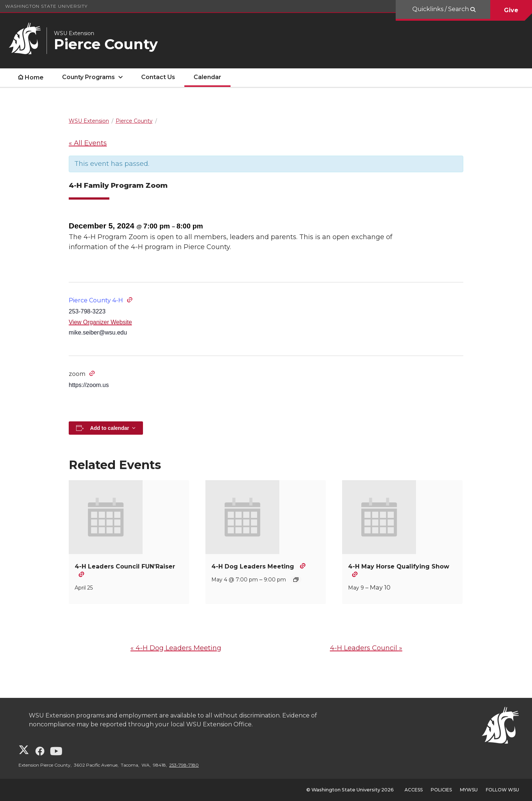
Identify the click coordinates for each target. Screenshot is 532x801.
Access (414, 790)
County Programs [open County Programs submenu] (88, 77)
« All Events (88, 143)
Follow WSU (502, 790)
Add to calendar (110, 428)
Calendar (207, 77)
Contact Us (158, 77)
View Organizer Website (100, 322)
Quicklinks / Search (441, 9)
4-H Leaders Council (366, 648)
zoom (77, 374)
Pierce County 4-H (96, 300)
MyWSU (469, 790)
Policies (441, 790)
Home (34, 77)
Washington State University (46, 6)
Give (511, 10)
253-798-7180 (184, 765)
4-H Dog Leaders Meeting (254, 566)
